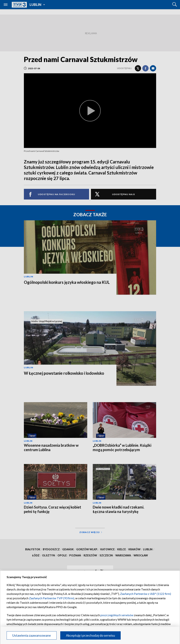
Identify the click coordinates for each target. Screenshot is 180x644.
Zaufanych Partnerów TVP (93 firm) (52, 598)
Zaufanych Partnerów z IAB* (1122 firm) (146, 594)
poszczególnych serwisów (117, 615)
